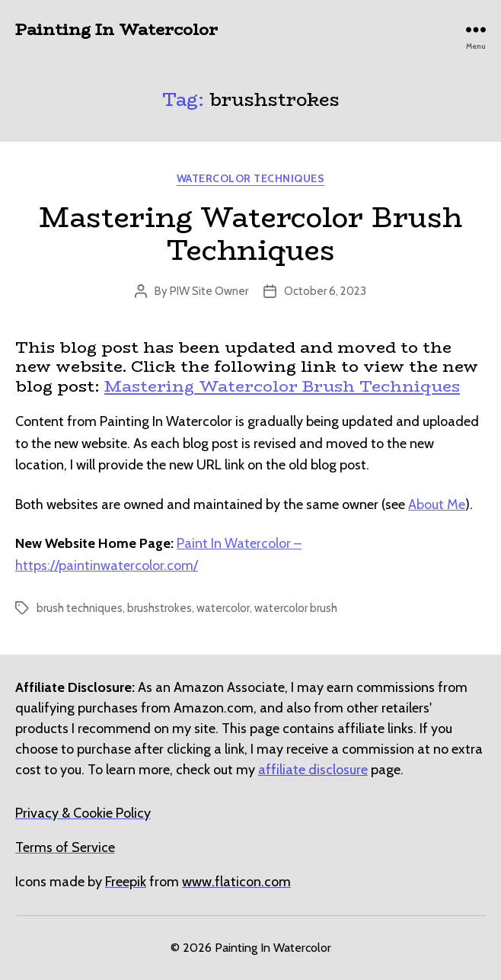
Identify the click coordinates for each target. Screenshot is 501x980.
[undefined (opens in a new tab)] (126, 882)
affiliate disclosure (313, 770)
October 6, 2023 (325, 291)
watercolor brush (296, 608)
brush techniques (80, 608)
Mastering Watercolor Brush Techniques (250, 234)
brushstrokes (160, 608)
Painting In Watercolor (116, 29)
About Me (437, 504)
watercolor (223, 608)
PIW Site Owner (209, 291)
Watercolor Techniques (251, 179)
